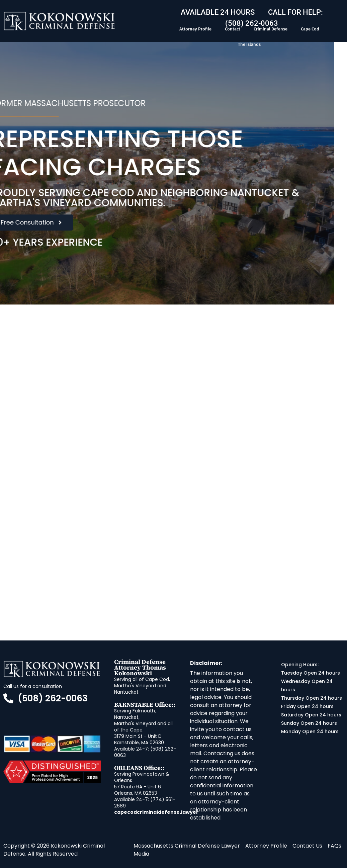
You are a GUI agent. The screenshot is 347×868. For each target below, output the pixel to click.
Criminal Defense (271, 29)
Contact (233, 29)
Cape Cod (310, 29)
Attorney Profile (195, 29)
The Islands (249, 44)
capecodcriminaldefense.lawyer (156, 812)
